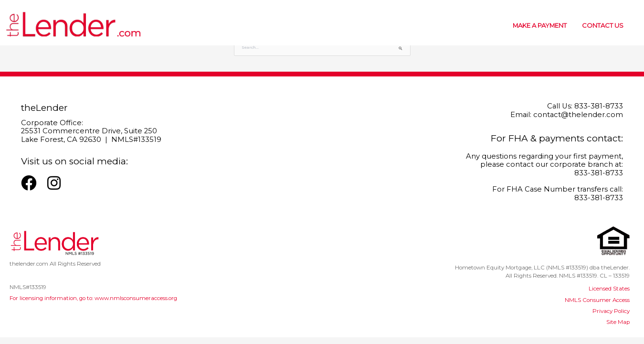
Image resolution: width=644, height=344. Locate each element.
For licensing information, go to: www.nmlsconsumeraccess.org (93, 298)
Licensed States (609, 289)
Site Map (618, 322)
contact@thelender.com (578, 115)
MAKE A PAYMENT (540, 25)
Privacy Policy (611, 311)
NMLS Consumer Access (597, 300)
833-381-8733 (599, 106)
